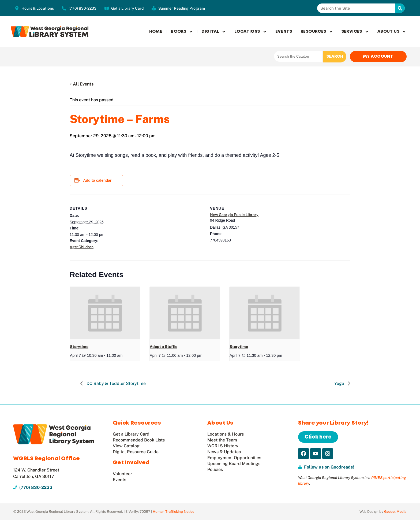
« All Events (82, 84)
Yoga (340, 384)
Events (284, 32)
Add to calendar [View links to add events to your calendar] (97, 181)
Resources (317, 32)
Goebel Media (395, 512)
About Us (392, 32)
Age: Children (82, 247)
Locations (251, 32)
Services (355, 32)
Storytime (79, 347)
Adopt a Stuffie (164, 347)
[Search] (400, 8)
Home (156, 32)
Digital (214, 32)
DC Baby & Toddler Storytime (116, 384)
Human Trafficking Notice (173, 512)
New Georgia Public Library (234, 215)
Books (182, 32)
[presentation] (105, 313)
